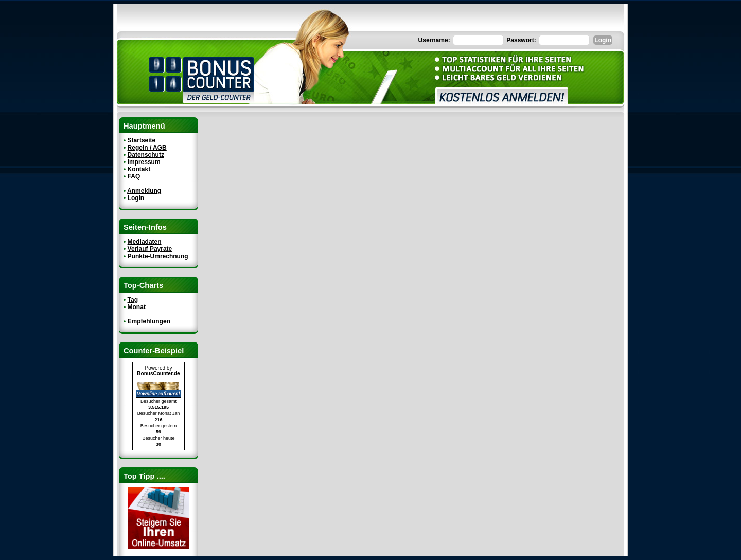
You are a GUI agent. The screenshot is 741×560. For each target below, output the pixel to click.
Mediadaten (145, 242)
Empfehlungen (149, 321)
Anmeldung (144, 191)
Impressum (144, 162)
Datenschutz (146, 155)
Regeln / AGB (147, 148)
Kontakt (139, 169)
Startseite (142, 140)
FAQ (134, 176)
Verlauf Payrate (150, 249)
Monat (137, 307)
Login (136, 198)
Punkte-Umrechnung (158, 256)
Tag (133, 300)
